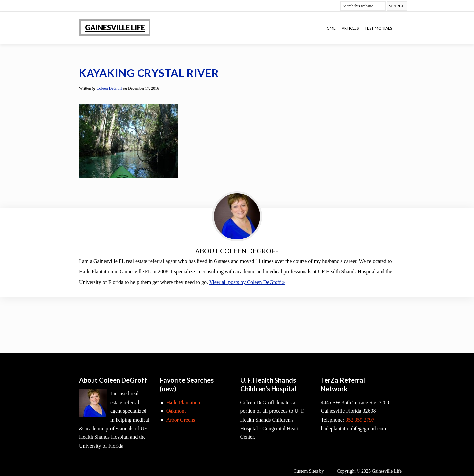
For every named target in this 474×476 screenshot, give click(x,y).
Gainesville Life (115, 28)
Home (330, 28)
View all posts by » (247, 282)
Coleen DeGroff (109, 88)
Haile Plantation (183, 402)
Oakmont (176, 411)
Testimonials (378, 28)
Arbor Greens (181, 420)
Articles (350, 28)
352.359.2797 (360, 420)
